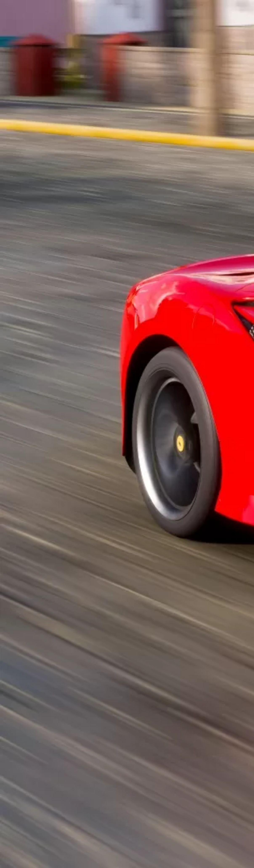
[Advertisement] (87, 97)
